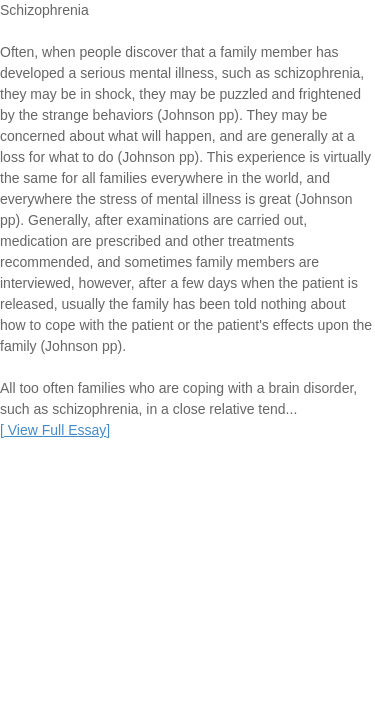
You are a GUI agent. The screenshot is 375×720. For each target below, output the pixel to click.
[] (55, 430)
